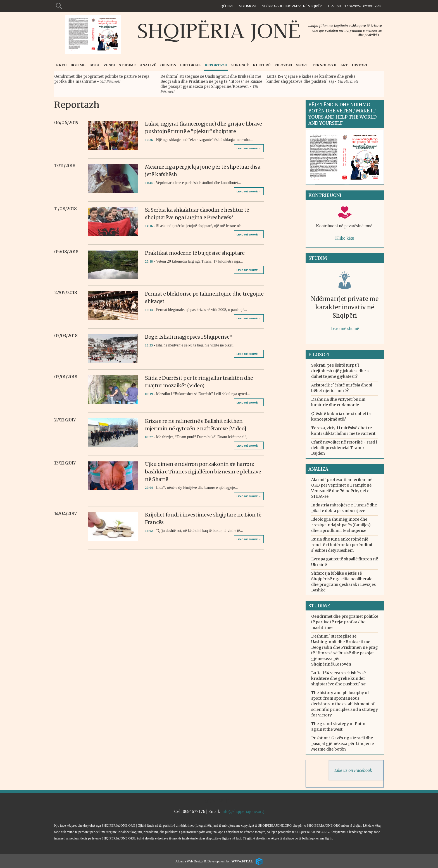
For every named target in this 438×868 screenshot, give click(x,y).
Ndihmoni (247, 6)
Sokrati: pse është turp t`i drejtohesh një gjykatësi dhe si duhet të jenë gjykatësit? (340, 371)
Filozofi (284, 65)
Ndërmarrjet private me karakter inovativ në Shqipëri (345, 307)
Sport (302, 65)
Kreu (61, 65)
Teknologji (324, 65)
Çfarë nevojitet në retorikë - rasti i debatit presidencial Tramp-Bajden (344, 448)
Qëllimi (227, 6)
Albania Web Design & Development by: (214, 861)
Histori (360, 65)
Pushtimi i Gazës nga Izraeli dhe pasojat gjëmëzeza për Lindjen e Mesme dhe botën (342, 744)
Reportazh (216, 65)
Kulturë (262, 65)
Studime (128, 65)
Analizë (148, 65)
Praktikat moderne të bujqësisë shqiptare (195, 253)
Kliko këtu (345, 238)
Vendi (109, 65)
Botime (78, 65)
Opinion (168, 65)
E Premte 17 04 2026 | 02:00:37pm (355, 6)
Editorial (191, 65)
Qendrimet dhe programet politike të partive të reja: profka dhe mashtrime (345, 622)
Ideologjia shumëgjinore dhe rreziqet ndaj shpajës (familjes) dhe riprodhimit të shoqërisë (341, 525)
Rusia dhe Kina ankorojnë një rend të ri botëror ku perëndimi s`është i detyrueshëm (342, 545)
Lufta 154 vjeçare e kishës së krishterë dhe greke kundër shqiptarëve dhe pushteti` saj (311, 79)
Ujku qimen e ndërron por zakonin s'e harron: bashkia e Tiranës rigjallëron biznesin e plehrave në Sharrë (203, 472)
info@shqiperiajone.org (242, 811)
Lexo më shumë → (249, 148)
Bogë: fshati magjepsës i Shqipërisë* (189, 337)
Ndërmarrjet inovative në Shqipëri (292, 6)
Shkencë (240, 65)
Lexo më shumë (345, 328)
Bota (94, 65)
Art (344, 65)
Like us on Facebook (353, 770)
